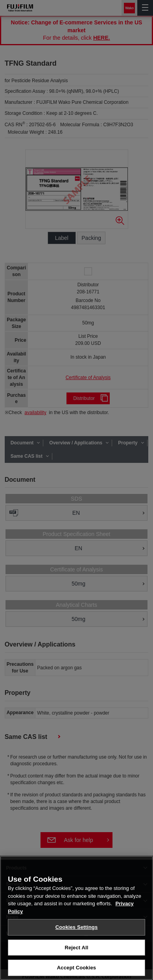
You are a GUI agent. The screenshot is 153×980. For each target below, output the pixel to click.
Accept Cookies (76, 970)
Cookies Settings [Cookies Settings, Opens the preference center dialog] (77, 929)
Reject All (76, 950)
